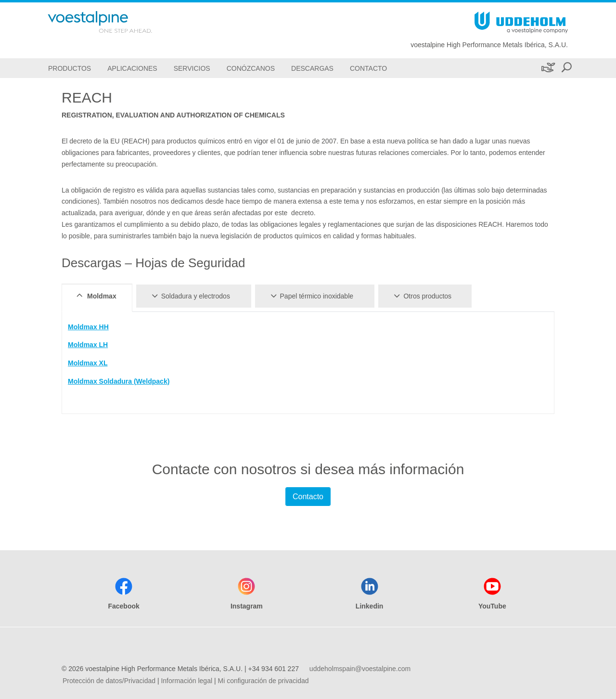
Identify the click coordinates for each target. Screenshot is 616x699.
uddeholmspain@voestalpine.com (360, 669)
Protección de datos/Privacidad (109, 681)
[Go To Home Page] (113, 22)
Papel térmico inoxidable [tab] (311, 296)
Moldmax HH (88, 327)
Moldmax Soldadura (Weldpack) (119, 381)
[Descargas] (312, 68)
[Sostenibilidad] (547, 68)
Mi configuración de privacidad (263, 681)
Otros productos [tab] (421, 296)
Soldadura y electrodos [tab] (189, 296)
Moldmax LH (88, 345)
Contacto (308, 497)
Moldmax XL (88, 363)
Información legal (186, 681)
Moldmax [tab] (95, 296)
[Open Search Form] (566, 68)
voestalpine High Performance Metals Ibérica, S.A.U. (489, 45)
